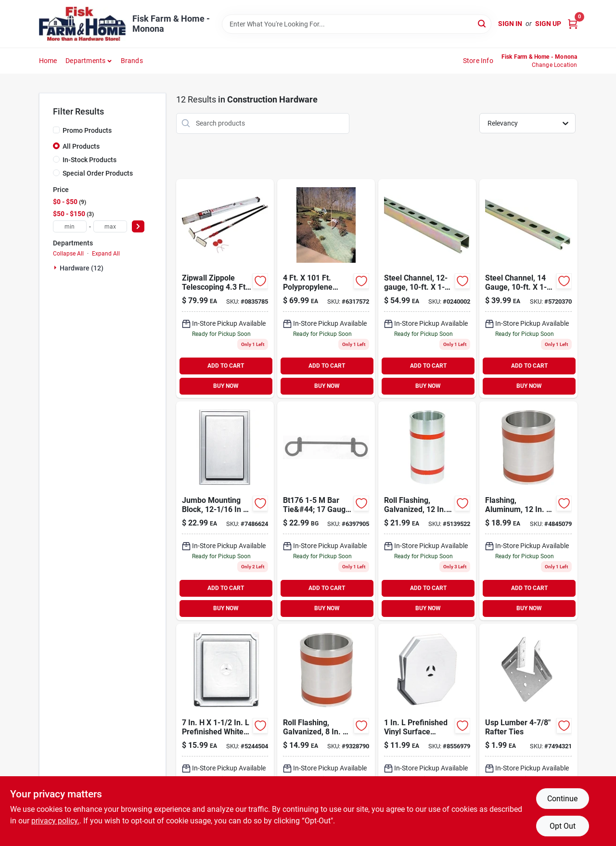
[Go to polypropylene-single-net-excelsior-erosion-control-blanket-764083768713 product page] (326, 288)
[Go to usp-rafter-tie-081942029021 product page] (528, 733)
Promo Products (87, 130)
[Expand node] (56, 268)
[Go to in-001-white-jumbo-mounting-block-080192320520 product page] (225, 511)
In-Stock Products (90, 160)
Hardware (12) (82, 268)
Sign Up (548, 24)
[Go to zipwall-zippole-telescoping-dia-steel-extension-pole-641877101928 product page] (225, 288)
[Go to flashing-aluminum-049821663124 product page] (528, 511)
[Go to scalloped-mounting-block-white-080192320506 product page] (225, 733)
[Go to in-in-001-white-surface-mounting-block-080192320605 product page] (427, 733)
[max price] (110, 226)
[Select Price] (138, 226)
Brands (132, 61)
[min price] (70, 226)
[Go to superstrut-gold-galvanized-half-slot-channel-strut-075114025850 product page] (528, 288)
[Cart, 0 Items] (573, 24)
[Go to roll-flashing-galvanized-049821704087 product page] (326, 733)
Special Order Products (98, 173)
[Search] (482, 23)
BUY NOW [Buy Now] (226, 386)
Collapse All (68, 254)
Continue (562, 799)
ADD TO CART (226, 366)
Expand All (106, 254)
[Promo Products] (56, 130)
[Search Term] (357, 24)
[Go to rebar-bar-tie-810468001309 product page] (326, 511)
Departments (85, 61)
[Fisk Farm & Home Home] (82, 24)
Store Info (478, 61)
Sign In (510, 24)
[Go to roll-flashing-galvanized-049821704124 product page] (427, 511)
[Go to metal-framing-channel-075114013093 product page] (427, 288)
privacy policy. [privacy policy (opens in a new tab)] (55, 821)
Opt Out (563, 826)
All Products (81, 146)
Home (48, 61)
